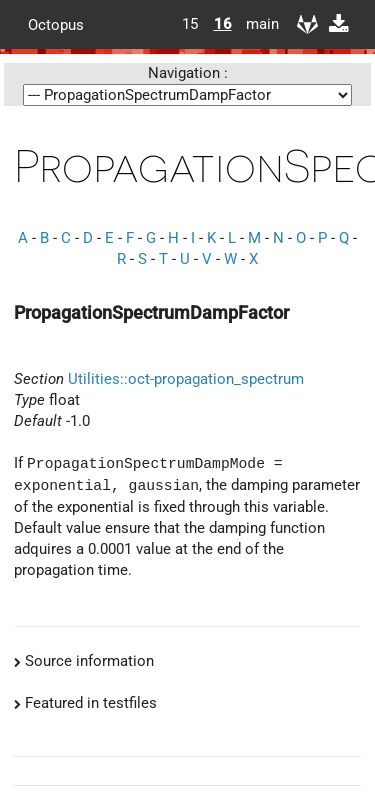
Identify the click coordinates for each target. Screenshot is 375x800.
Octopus (56, 24)
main (255, 24)
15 (190, 24)
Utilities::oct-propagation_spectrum (186, 379)
